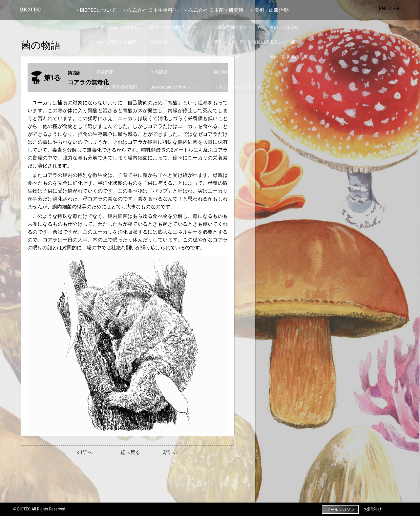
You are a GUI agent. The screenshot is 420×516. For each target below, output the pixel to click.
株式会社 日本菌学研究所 (214, 10)
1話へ (85, 452)
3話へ (170, 452)
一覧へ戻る (128, 452)
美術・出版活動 (269, 10)
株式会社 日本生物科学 (150, 10)
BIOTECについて (96, 10)
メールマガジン (338, 509)
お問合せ (373, 509)
